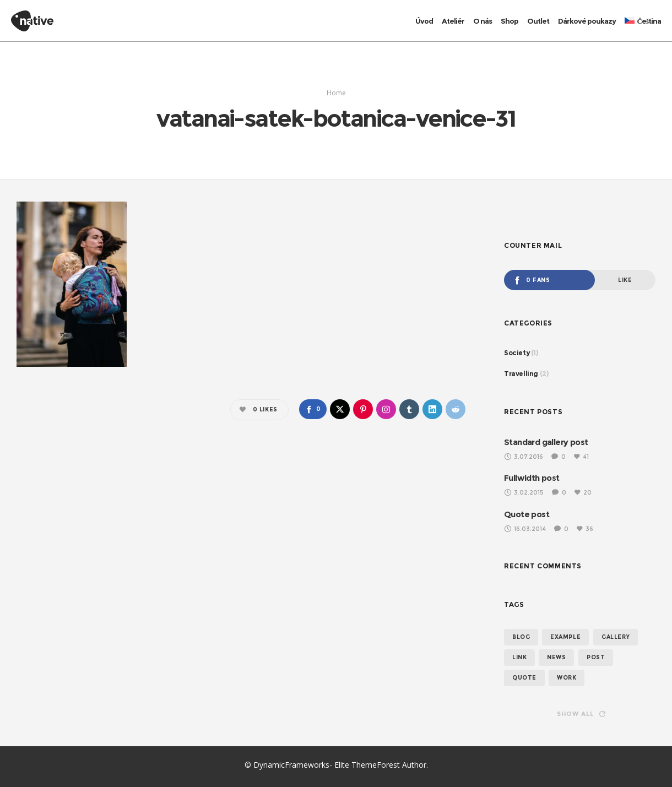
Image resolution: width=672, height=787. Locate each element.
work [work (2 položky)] (565, 678)
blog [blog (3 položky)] (521, 637)
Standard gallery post (547, 442)
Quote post (526, 514)
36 (586, 529)
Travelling (520, 374)
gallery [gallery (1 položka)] (615, 637)
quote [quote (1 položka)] (524, 678)
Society (516, 353)
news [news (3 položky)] (557, 657)
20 (583, 492)
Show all (581, 714)
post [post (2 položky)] (596, 657)
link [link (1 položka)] (520, 657)
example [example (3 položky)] (565, 637)
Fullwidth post (533, 478)
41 (582, 457)
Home (336, 93)
